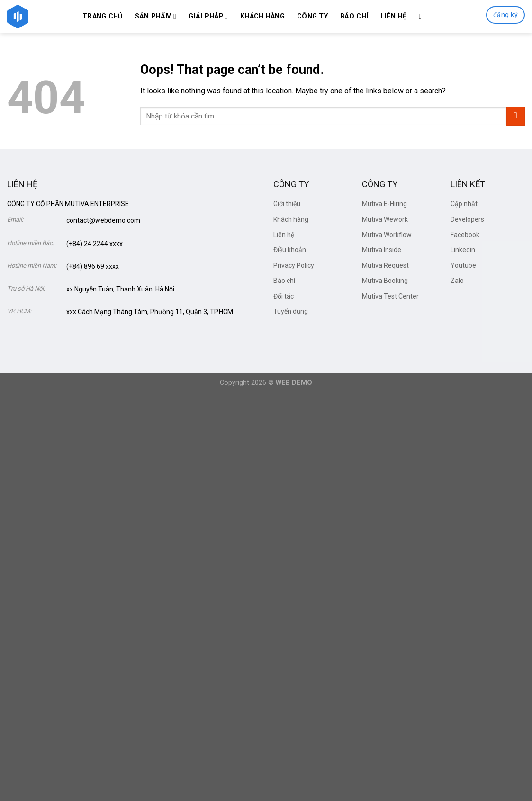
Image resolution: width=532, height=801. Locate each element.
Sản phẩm (156, 16)
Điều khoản (290, 250)
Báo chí (354, 16)
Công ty (312, 16)
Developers (467, 219)
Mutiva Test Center (390, 296)
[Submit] (516, 116)
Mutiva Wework (385, 219)
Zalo (457, 281)
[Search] (423, 16)
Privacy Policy (294, 265)
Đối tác (284, 296)
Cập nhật (464, 204)
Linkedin (463, 250)
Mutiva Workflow (387, 235)
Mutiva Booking (385, 281)
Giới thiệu (287, 204)
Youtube (463, 265)
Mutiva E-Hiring (384, 204)
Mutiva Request (385, 265)
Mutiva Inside (382, 250)
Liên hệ (393, 16)
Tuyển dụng (291, 311)
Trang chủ (103, 16)
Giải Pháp (208, 16)
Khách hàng (262, 16)
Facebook (465, 235)
